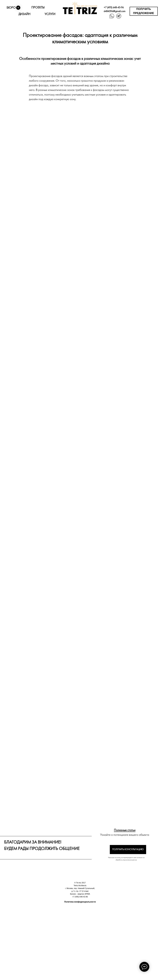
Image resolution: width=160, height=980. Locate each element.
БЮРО (11, 8)
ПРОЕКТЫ (38, 8)
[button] (144, 11)
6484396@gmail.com (115, 11)
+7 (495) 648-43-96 (114, 8)
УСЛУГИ (50, 14)
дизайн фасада (39, 86)
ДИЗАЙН (24, 14)
